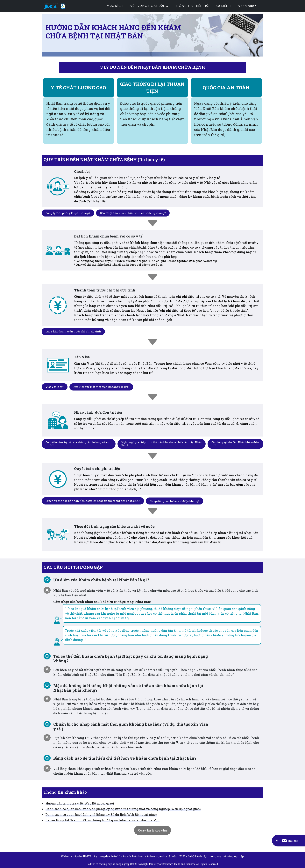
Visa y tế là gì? (55, 387)
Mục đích (115, 6)
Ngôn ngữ (246, 6)
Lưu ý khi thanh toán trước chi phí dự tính (74, 331)
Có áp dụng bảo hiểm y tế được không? (180, 501)
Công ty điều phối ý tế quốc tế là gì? (69, 213)
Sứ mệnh (224, 6)
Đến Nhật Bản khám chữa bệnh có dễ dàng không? (136, 213)
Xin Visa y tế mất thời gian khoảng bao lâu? (104, 387)
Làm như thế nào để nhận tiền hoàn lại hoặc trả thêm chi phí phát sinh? (95, 501)
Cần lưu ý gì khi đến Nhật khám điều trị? (233, 444)
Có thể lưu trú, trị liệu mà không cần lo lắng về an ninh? (77, 444)
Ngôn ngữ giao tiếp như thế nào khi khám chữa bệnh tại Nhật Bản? (159, 444)
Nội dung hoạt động (149, 6)
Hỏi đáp (290, 837)
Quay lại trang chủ (152, 830)
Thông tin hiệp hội (192, 6)
